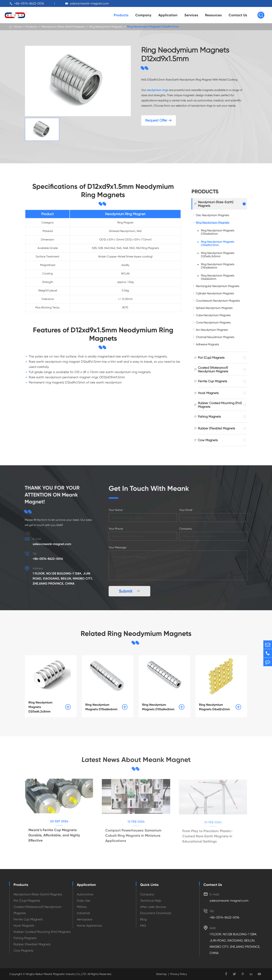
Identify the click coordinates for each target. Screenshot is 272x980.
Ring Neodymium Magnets (106, 27)
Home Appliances (89, 925)
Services (191, 15)
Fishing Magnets (209, 416)
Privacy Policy (179, 974)
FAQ (143, 925)
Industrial (83, 913)
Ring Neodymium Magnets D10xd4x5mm (218, 232)
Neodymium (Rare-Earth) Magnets (63, 27)
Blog (143, 919)
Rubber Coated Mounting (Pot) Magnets (220, 405)
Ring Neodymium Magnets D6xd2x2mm (218, 277)
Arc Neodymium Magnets (212, 330)
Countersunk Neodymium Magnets (218, 301)
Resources (213, 15)
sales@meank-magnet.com (89, 3)
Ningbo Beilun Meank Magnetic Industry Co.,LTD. (56, 974)
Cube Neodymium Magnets (213, 315)
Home (18, 27)
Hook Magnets (208, 393)
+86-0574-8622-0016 (29, 3)
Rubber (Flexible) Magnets (216, 428)
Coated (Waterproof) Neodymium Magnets (213, 369)
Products (121, 15)
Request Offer (159, 120)
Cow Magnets (208, 440)
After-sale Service (153, 907)
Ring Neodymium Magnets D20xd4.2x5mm (218, 255)
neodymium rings (157, 90)
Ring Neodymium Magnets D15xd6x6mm (218, 266)
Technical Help (151, 901)
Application (168, 15)
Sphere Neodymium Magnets (214, 308)
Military (82, 907)
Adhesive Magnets (207, 344)
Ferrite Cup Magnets (212, 381)
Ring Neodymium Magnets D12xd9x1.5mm (153, 27)
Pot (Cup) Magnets (211, 358)
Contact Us (238, 15)
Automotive (85, 894)
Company (143, 15)
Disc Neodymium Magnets (212, 215)
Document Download (156, 913)
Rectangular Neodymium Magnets (218, 286)
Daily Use (84, 901)
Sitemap (161, 974)
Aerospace (85, 919)
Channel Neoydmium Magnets (215, 337)
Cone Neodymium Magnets (213, 323)
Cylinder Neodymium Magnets (215, 293)
